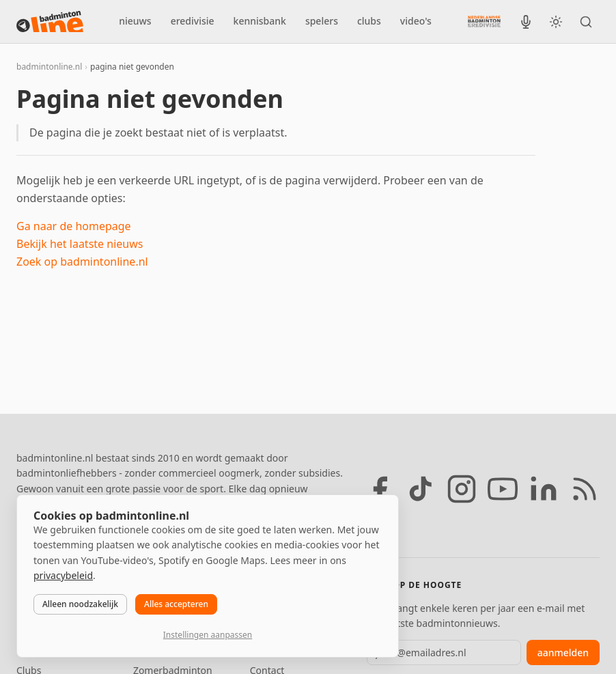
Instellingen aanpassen (208, 635)
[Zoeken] (586, 22)
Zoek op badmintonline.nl (82, 262)
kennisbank (260, 21)
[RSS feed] (585, 489)
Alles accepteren (176, 604)
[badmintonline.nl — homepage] (50, 22)
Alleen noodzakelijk (80, 604)
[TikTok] (421, 489)
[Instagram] (462, 489)
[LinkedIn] (544, 489)
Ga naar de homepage (74, 226)
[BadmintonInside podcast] (526, 22)
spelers (322, 21)
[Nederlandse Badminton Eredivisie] (484, 21)
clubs (369, 21)
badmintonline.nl (49, 67)
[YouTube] (503, 489)
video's (416, 21)
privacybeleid (63, 575)
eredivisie (193, 21)
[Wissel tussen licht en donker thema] (556, 22)
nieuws (135, 21)
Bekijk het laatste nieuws (80, 244)
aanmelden (563, 652)
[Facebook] (380, 489)
